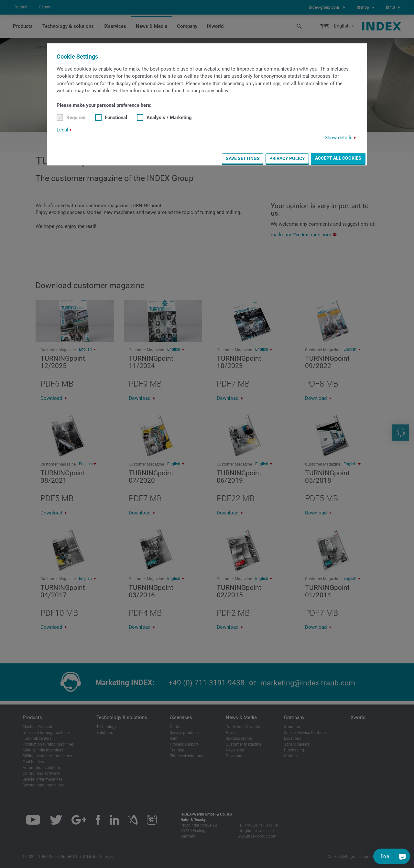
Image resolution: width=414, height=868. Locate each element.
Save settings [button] (243, 158)
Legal (62, 130)
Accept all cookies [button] (338, 158)
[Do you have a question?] (402, 856)
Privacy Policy (287, 158)
